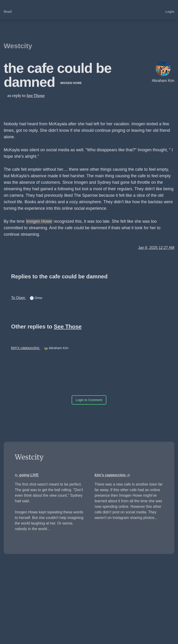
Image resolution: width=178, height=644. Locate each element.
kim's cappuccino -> (112, 475)
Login (170, 12)
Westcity (18, 46)
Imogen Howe (71, 83)
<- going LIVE (27, 475)
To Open (19, 298)
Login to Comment (89, 400)
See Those (35, 96)
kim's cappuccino (26, 348)
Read (8, 12)
